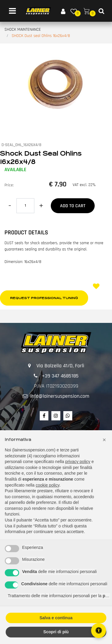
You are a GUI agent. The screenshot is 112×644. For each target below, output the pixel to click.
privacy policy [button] (78, 462)
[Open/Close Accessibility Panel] (99, 631)
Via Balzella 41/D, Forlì (60, 366)
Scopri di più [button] (56, 632)
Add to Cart (73, 206)
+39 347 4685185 (60, 376)
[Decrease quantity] (10, 206)
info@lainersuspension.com (60, 396)
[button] (56, 83)
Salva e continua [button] (56, 618)
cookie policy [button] (48, 485)
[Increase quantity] (41, 206)
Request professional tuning (44, 298)
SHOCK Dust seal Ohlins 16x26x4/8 (41, 36)
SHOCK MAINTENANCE (23, 30)
